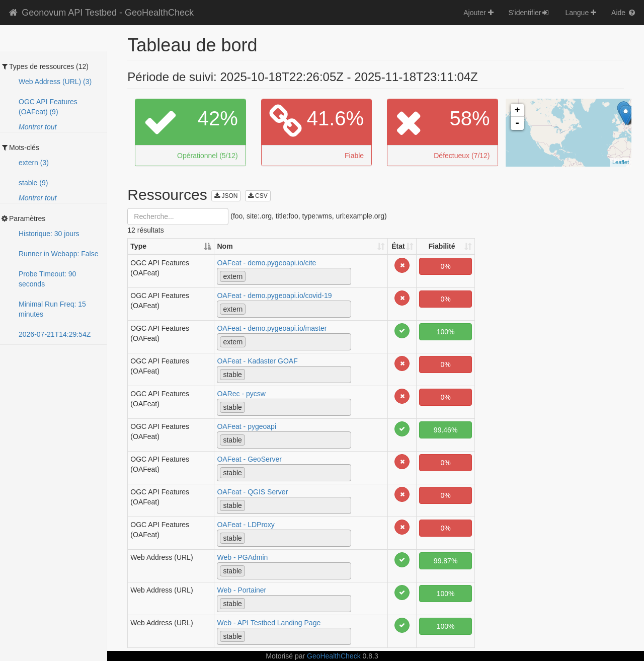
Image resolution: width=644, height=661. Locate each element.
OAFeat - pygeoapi (247, 426)
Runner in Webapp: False (59, 254)
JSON (226, 196)
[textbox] (251, 276)
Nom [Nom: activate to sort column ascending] (225, 246)
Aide (624, 13)
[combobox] (284, 276)
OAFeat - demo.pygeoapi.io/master (272, 328)
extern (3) (34, 163)
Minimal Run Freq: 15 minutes (52, 309)
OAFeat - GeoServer (249, 459)
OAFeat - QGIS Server (252, 492)
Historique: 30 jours (49, 234)
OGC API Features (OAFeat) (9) (48, 107)
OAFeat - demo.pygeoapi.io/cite (266, 263)
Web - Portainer (242, 590)
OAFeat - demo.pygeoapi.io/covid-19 (274, 296)
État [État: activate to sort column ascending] (398, 246)
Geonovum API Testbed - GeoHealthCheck (101, 13)
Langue (581, 13)
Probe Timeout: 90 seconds (47, 279)
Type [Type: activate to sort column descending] (138, 246)
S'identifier (530, 13)
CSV (258, 196)
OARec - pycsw (241, 394)
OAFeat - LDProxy (246, 525)
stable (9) (33, 183)
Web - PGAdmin (242, 557)
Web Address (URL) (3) (55, 82)
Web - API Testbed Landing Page (269, 623)
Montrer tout (37, 127)
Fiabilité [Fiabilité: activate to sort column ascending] (442, 246)
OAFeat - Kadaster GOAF (257, 361)
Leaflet (621, 162)
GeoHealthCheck (334, 656)
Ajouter (478, 13)
